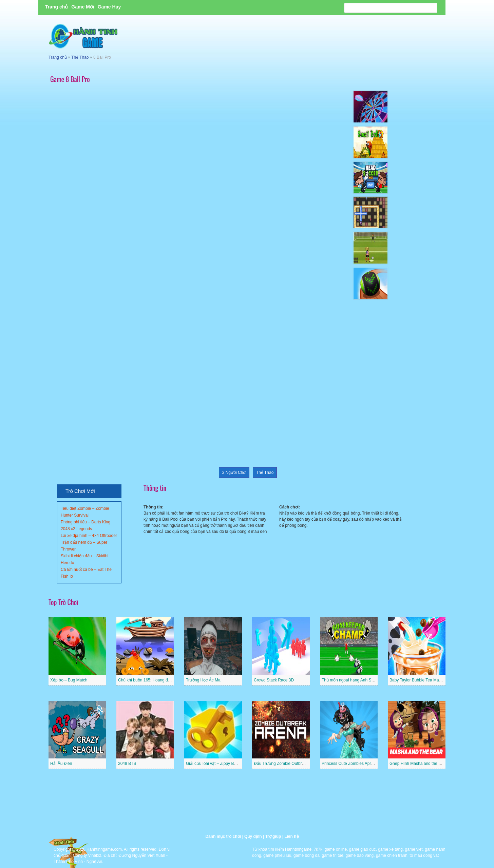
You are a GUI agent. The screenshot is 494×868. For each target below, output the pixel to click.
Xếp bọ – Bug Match (69, 680)
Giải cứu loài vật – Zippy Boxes (214, 764)
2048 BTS (127, 764)
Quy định (253, 836)
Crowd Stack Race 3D (274, 680)
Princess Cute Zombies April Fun (351, 764)
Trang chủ (56, 7)
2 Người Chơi (234, 472)
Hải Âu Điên (61, 764)
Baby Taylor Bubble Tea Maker (417, 680)
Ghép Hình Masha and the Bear (418, 764)
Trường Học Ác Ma (203, 680)
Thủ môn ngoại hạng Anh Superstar (354, 680)
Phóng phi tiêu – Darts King (85, 522)
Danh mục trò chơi (223, 836)
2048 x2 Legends (76, 529)
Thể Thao (80, 57)
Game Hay (109, 7)
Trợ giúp (273, 836)
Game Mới (83, 7)
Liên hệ (291, 836)
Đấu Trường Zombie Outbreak (281, 764)
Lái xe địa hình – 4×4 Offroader (89, 536)
